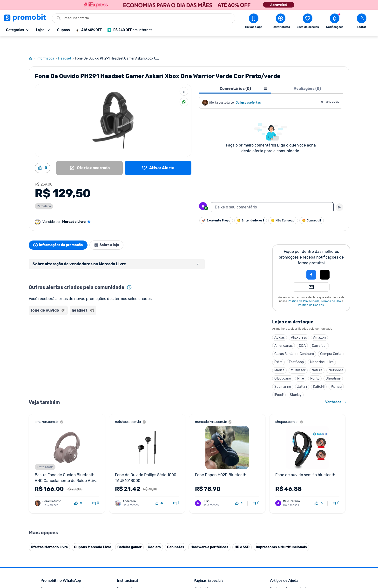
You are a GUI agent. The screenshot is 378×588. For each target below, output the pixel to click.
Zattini (302, 372)
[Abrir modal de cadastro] (362, 22)
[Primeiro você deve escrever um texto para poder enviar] (339, 193)
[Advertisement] (121, 321)
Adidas (280, 323)
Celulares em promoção (211, 580)
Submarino (283, 372)
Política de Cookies (311, 291)
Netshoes (336, 356)
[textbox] (272, 193)
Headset (67, 44)
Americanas (283, 331)
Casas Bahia (284, 339)
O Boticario (283, 364)
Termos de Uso (331, 287)
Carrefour (319, 331)
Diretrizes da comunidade (289, 574)
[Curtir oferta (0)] (43, 154)
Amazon (319, 323)
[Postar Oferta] (281, 22)
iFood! (279, 380)
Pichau (336, 372)
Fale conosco (127, 580)
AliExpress (299, 323)
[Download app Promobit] (254, 22)
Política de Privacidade (304, 287)
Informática (47, 44)
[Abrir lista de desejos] (308, 22)
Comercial (124, 574)
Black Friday (202, 574)
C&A (302, 331)
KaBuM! (319, 372)
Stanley (296, 380)
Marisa (279, 356)
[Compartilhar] (184, 87)
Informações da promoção (60, 231)
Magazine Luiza (322, 348)
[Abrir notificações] (335, 22)
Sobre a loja (111, 231)
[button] (295, 260)
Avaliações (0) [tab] (307, 74)
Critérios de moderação (287, 580)
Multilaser (298, 356)
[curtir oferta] (78, 489)
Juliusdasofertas (248, 88)
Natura (317, 356)
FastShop (296, 348)
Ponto (315, 364)
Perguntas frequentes (286, 585)
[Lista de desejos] (158, 154)
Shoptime (333, 364)
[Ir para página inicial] (33, 44)
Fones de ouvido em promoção (217, 585)
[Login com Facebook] (311, 260)
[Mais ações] (184, 77)
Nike (301, 364)
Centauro (307, 339)
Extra (278, 348)
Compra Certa (331, 339)
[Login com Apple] (325, 260)
